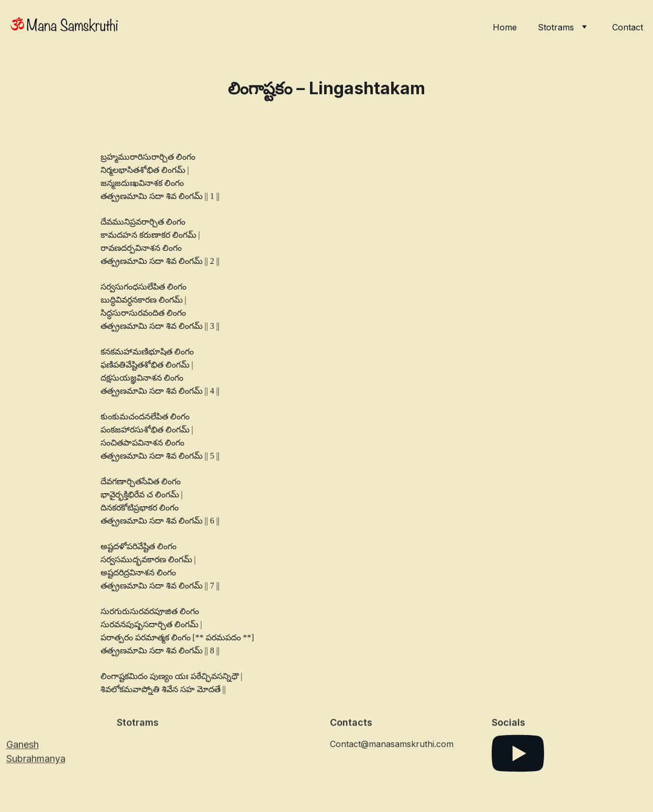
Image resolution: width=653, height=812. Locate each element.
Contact (628, 27)
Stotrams (556, 27)
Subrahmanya (36, 760)
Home (505, 27)
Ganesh (23, 746)
